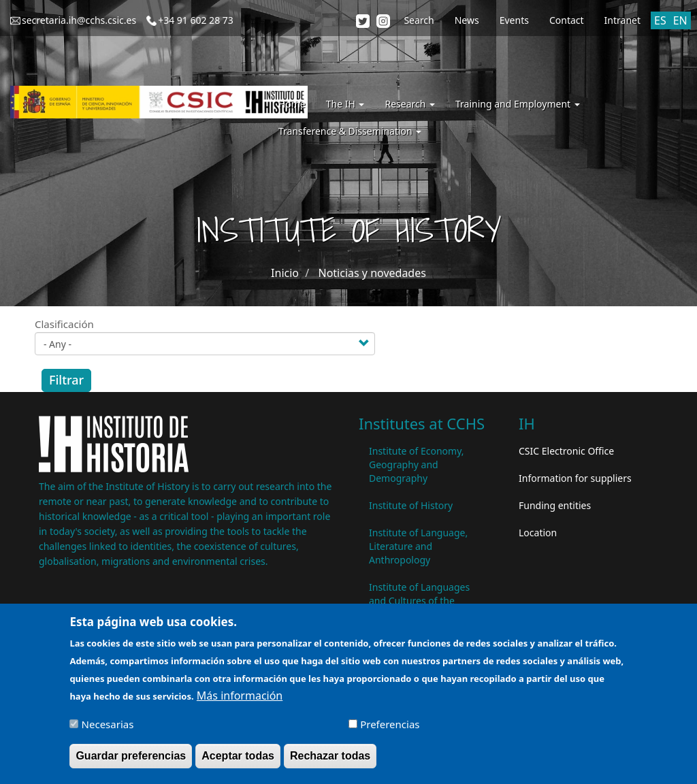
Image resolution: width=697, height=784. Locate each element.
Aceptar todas (238, 762)
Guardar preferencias (131, 762)
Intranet (622, 20)
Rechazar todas (330, 762)
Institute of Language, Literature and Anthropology (418, 546)
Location (538, 533)
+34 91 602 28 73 (196, 20)
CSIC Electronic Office (566, 451)
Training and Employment (518, 104)
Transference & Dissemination (350, 131)
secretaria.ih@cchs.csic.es (79, 20)
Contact (567, 20)
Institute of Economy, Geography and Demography (417, 464)
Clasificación (64, 324)
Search (419, 20)
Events (514, 20)
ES (660, 20)
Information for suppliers (575, 478)
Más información (240, 702)
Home (292, 104)
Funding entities (555, 505)
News (467, 20)
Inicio (285, 273)
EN (680, 20)
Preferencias (390, 730)
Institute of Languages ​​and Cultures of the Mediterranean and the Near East (421, 607)
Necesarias (108, 730)
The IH (345, 104)
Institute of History (411, 505)
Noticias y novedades (372, 273)
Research (410, 104)
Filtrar (66, 380)
